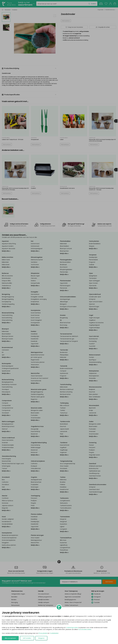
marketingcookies (72, 628)
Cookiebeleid (54, 633)
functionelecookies (85, 629)
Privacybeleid (43, 633)
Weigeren (41, 638)
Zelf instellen (27, 638)
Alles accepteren (10, 638)
